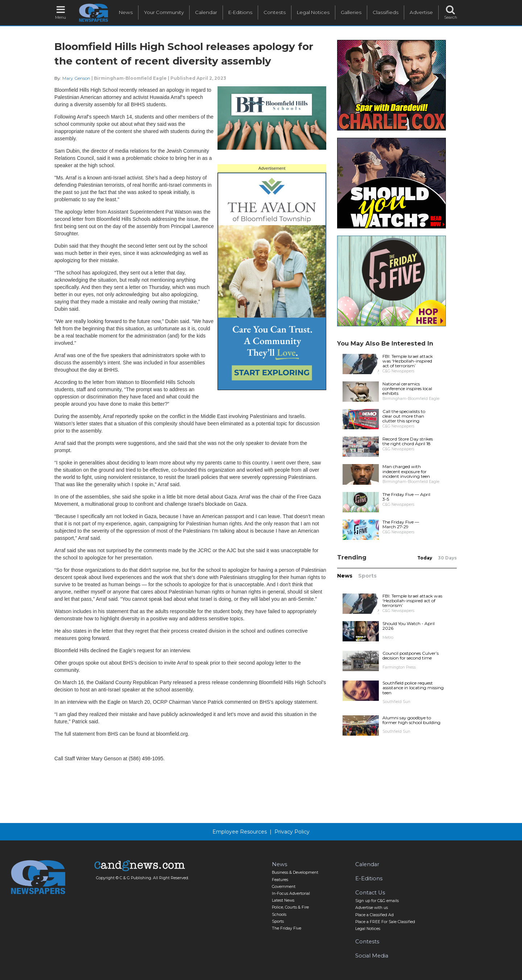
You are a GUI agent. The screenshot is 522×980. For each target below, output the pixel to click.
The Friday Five (287, 928)
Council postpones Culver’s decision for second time (411, 656)
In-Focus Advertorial (291, 894)
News (126, 12)
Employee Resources (240, 832)
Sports (367, 576)
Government (284, 887)
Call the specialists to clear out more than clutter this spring (404, 416)
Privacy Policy (292, 832)
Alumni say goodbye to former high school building (411, 720)
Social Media (372, 956)
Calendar (206, 12)
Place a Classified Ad (374, 915)
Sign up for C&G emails (377, 901)
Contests (275, 12)
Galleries (351, 12)
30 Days (447, 558)
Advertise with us (372, 908)
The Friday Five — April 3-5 (406, 497)
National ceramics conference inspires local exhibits (407, 388)
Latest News (283, 900)
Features (280, 880)
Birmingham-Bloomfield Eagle (130, 78)
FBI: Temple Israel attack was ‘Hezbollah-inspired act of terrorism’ (408, 361)
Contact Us (370, 893)
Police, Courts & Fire (290, 907)
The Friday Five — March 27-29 (401, 524)
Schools (279, 915)
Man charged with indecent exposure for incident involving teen (406, 471)
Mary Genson (76, 78)
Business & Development (295, 873)
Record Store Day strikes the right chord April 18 (408, 441)
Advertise (421, 12)
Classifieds (386, 12)
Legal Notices (313, 12)
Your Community (164, 12)
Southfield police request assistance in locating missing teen (413, 688)
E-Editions (240, 12)
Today (425, 558)
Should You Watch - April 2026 (409, 626)
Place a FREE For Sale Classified (385, 922)
